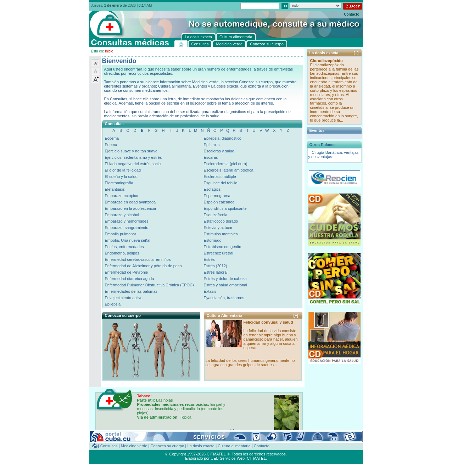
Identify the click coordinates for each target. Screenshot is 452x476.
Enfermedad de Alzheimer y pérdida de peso (143, 266)
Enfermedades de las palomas (131, 291)
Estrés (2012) (216, 266)
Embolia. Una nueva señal (128, 240)
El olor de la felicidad (123, 170)
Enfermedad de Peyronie (127, 272)
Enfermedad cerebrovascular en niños (138, 259)
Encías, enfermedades (124, 247)
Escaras (211, 157)
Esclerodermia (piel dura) (226, 164)
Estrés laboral (216, 272)
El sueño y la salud (121, 177)
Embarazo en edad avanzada (130, 202)
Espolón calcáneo (219, 202)
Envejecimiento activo (124, 298)
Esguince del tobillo (221, 183)
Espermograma (217, 196)
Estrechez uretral (219, 253)
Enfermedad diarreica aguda (130, 279)
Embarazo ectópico (122, 196)
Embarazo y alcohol (122, 215)
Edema (111, 145)
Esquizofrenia (216, 215)
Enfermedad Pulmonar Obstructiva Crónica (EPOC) (149, 285)
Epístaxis (212, 145)
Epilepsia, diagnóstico (223, 138)
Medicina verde (134, 446)
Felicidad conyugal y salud (268, 322)
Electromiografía (119, 183)
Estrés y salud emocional (225, 285)
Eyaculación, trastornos (224, 298)
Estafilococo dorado (221, 221)
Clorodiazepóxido (327, 61)
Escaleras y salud (219, 151)
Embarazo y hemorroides (127, 221)
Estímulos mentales (221, 234)
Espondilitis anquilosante (225, 208)
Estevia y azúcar (218, 228)
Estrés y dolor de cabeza (225, 279)
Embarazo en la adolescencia (130, 208)
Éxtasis (210, 291)
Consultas (109, 446)
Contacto (351, 14)
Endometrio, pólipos (122, 253)
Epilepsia (113, 304)
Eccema (112, 138)
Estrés (209, 259)
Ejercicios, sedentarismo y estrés (133, 157)
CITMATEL (256, 458)
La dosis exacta (201, 446)
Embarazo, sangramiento (127, 228)
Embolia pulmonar (121, 234)
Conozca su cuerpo (168, 446)
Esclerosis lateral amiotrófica (229, 170)
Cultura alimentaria (234, 446)
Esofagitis (212, 189)
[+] (296, 315)
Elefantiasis (115, 189)
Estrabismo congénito (223, 247)
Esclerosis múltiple (220, 177)
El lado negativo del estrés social (133, 164)
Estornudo (213, 240)
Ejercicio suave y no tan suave (131, 151)
